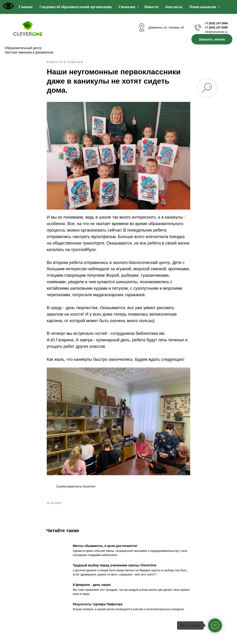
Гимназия (127, 7)
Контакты (174, 7)
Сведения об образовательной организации (75, 7)
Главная (25, 7)
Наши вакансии (203, 7)
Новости (151, 7)
